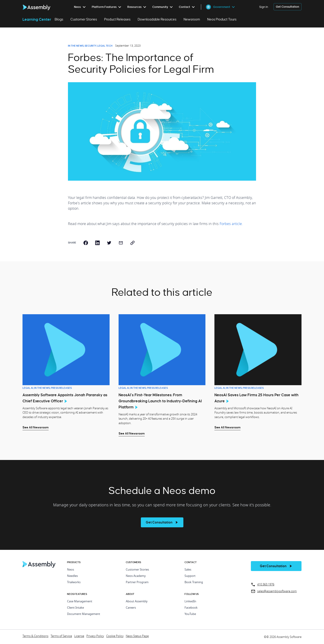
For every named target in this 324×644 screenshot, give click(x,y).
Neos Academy (136, 576)
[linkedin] (97, 243)
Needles (72, 576)
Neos (71, 570)
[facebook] (86, 243)
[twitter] (109, 243)
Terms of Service (61, 636)
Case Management (80, 602)
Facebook (191, 608)
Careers (131, 608)
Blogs (59, 19)
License (79, 636)
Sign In (264, 7)
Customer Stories (84, 19)
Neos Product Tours (222, 19)
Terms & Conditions (35, 636)
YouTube (190, 614)
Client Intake (75, 608)
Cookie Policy (115, 636)
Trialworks (74, 582)
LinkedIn (190, 602)
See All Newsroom (36, 427)
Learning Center (37, 19)
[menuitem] (81, 7)
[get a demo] (288, 7)
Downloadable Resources (157, 19)
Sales (188, 570)
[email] (121, 243)
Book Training (194, 582)
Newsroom (192, 19)
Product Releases (117, 19)
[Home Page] (39, 567)
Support (190, 576)
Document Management (84, 614)
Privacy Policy (95, 636)
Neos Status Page (137, 636)
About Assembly (137, 602)
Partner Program (137, 582)
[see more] (162, 522)
